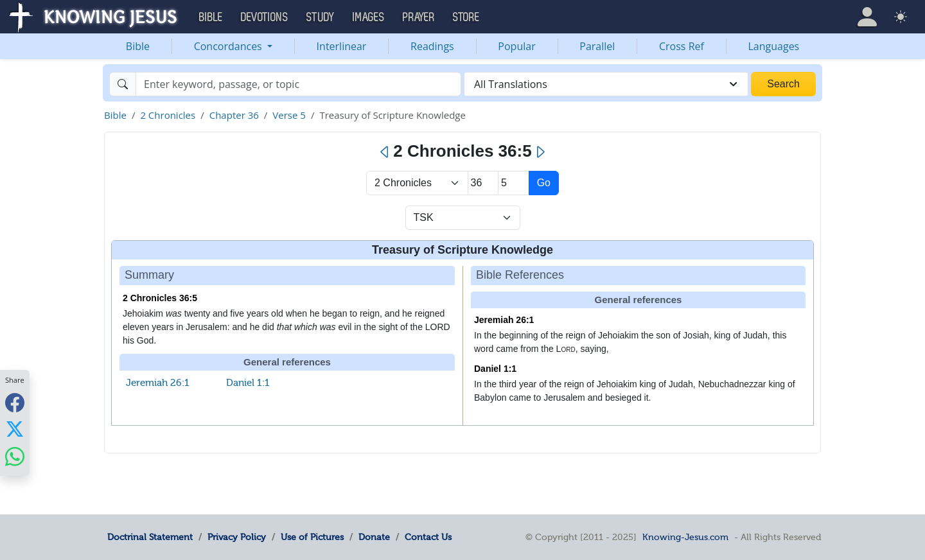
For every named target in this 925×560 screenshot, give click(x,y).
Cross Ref (682, 46)
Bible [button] (211, 17)
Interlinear (342, 46)
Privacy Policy (237, 537)
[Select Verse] (514, 183)
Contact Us (428, 537)
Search (783, 84)
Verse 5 (289, 115)
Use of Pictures (312, 537)
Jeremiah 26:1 (158, 383)
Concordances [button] (229, 46)
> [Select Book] (417, 183)
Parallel (597, 46)
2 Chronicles (168, 115)
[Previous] (385, 152)
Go (544, 183)
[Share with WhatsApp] (15, 456)
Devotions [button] (265, 17)
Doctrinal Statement (150, 537)
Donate (374, 537)
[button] (867, 17)
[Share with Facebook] (15, 402)
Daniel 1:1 (248, 383)
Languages (774, 46)
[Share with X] (15, 429)
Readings (432, 46)
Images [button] (369, 17)
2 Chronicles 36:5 (160, 298)
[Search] (298, 84)
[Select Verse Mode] (463, 218)
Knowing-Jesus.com (685, 537)
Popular (516, 46)
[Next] (540, 152)
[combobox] (606, 84)
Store (466, 17)
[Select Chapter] (483, 183)
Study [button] (321, 17)
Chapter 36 (234, 115)
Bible (138, 46)
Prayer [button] (419, 17)
